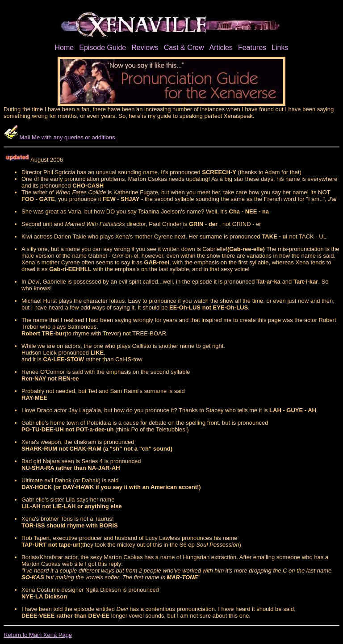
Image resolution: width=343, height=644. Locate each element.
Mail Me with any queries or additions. (60, 137)
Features (252, 48)
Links (280, 48)
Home (65, 48)
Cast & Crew (184, 48)
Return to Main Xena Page (38, 635)
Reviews (145, 48)
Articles (221, 48)
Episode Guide (102, 48)
